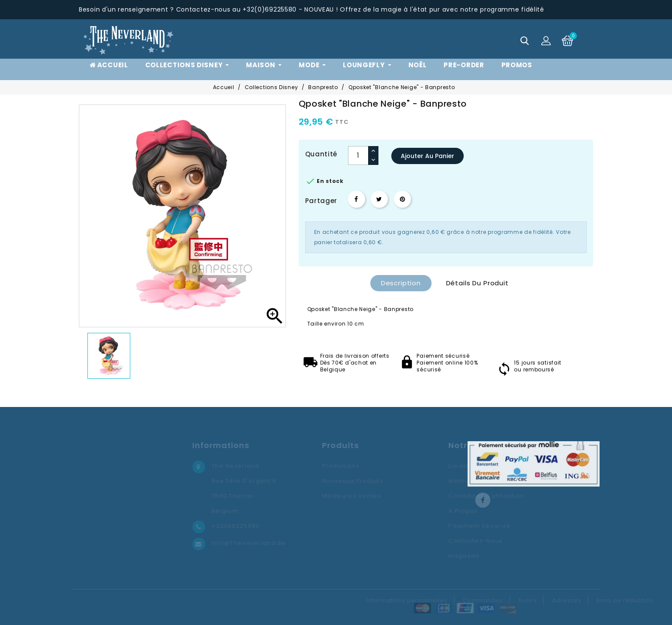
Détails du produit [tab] (477, 283)
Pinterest (402, 199)
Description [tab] (401, 283)
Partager (357, 199)
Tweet (379, 199)
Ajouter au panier (427, 156)
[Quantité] (358, 156)
